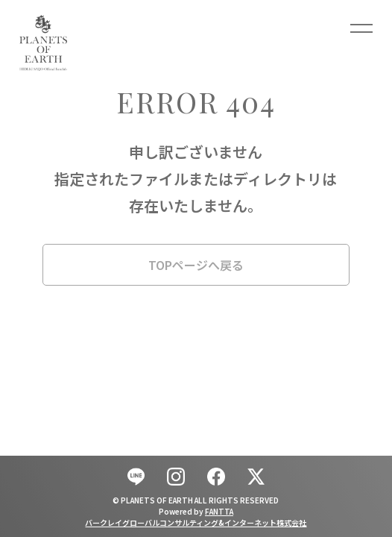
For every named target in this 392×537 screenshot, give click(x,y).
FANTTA (219, 511)
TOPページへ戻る (196, 265)
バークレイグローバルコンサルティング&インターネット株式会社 (196, 522)
